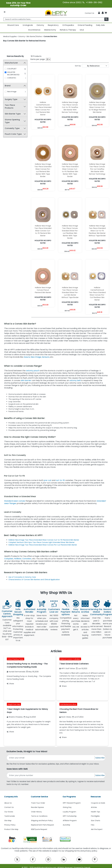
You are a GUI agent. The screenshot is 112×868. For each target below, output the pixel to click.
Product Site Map (11, 829)
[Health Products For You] (56, 13)
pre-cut (48, 480)
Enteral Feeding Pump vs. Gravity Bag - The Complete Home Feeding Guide (29, 678)
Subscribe (100, 758)
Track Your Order (38, 803)
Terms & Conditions (39, 816)
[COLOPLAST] (6, 69)
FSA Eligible (95, 816)
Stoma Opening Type (12, 121)
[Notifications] (103, 13)
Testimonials (10, 816)
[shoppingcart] (106, 13)
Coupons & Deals (98, 803)
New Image (12, 92)
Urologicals (28, 25)
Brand (8, 86)
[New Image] (6, 92)
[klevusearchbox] (106, 19)
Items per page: (38, 59)
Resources (96, 797)
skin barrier (26, 380)
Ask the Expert (97, 829)
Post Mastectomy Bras (68, 704)
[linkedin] (64, 860)
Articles (94, 807)
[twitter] (17, 860)
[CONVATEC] (6, 78)
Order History (36, 812)
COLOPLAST (12, 69)
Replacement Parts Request (43, 825)
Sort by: (78, 66)
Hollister (18, 559)
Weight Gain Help (14, 704)
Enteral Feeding (85, 25)
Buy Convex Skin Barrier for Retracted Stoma (24, 41)
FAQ (93, 825)
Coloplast (9, 559)
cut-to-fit (60, 480)
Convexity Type (12, 128)
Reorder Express (37, 807)
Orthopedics (68, 25)
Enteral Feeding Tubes (15, 659)
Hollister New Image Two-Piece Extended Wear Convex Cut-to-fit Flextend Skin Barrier (44, 540)
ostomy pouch (33, 371)
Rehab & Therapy (68, 30)
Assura (27, 357)
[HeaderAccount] (99, 13)
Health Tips (95, 812)
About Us (8, 803)
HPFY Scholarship (70, 816)
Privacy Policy (10, 825)
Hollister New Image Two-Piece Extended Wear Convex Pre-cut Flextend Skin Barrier (43, 545)
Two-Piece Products (10, 107)
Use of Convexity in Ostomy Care (22, 577)
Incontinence (34, 30)
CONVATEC (12, 78)
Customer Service (39, 797)
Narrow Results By (15, 56)
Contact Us (89, 13)
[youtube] (79, 860)
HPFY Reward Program (72, 803)
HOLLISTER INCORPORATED (14, 73)
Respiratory (53, 25)
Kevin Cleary (65, 717)
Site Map (8, 821)
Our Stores (9, 812)
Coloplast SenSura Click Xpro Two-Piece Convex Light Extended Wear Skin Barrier (42, 542)
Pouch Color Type (13, 134)
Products (36, 56)
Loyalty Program (69, 812)
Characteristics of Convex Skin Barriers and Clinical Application (34, 580)
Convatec (27, 559)
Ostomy (40, 25)
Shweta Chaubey (15, 717)
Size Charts (96, 821)
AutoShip (66, 825)
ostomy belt (75, 380)
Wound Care (13, 25)
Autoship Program (42, 611)
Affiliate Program (70, 821)
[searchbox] (56, 19)
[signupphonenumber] (51, 775)
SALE (82, 30)
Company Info (11, 797)
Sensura (46, 357)
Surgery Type (11, 99)
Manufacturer (11, 63)
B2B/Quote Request (39, 829)
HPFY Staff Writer (67, 668)
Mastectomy (50, 30)
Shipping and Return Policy (42, 821)
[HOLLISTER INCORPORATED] (6, 72)
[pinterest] (95, 860)
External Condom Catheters (70, 659)
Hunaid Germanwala (16, 672)
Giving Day (67, 807)
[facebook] (33, 860)
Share (10, 684)
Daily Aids (100, 25)
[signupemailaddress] (51, 758)
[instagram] (48, 860)
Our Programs (69, 797)
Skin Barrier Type (13, 114)
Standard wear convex (15, 501)
